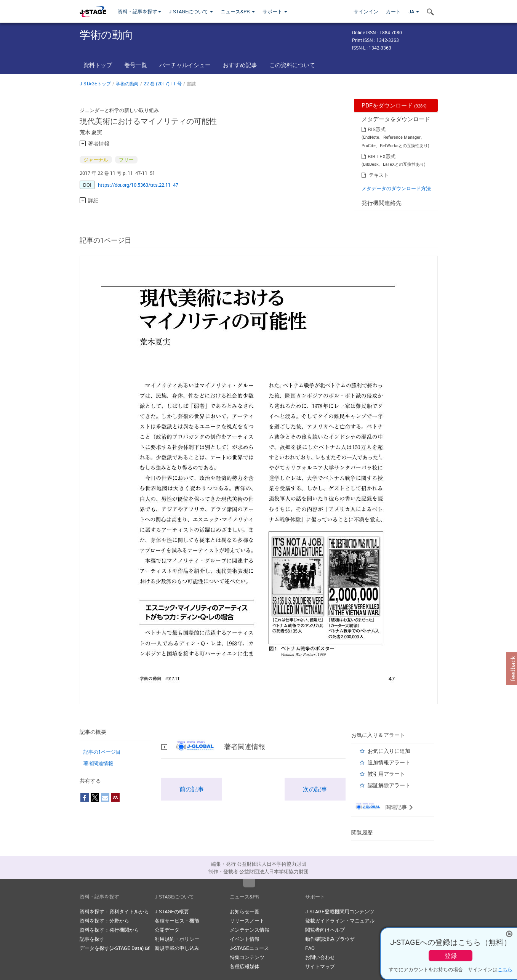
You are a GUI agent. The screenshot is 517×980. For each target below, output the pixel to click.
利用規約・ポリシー (177, 939)
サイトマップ (320, 966)
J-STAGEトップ (95, 83)
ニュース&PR (238, 11)
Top (249, 883)
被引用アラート (386, 774)
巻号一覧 (136, 65)
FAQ (310, 948)
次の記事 (315, 789)
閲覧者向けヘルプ (325, 930)
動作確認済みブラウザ (330, 939)
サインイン (366, 11)
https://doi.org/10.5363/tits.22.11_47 (138, 185)
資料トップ (98, 65)
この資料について (292, 65)
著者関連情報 (98, 763)
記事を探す (92, 939)
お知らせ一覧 (245, 911)
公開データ (167, 930)
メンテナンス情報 (250, 930)
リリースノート (247, 921)
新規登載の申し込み (177, 948)
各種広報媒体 (245, 966)
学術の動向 (127, 83)
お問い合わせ (320, 957)
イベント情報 (245, 939)
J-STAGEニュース (249, 948)
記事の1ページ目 (102, 752)
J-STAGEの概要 (172, 911)
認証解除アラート (389, 785)
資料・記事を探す (139, 11)
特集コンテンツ (247, 957)
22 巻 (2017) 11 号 (163, 83)
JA (414, 11)
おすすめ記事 (240, 65)
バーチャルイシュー (185, 65)
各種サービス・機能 (177, 921)
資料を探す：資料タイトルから (114, 911)
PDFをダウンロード (394, 105)
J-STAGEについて (191, 11)
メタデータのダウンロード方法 (396, 188)
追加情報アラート (389, 762)
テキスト (379, 175)
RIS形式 (377, 129)
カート (393, 11)
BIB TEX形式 (382, 156)
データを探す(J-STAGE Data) (115, 948)
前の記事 (192, 789)
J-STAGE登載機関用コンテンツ (340, 911)
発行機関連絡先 (382, 203)
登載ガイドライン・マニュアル (340, 921)
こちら (505, 969)
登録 (451, 956)
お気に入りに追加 (389, 751)
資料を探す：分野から (104, 921)
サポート (275, 11)
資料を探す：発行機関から (109, 930)
